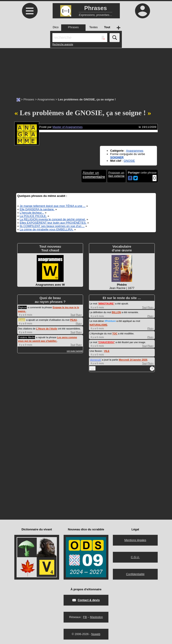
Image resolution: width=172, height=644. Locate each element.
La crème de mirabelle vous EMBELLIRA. (47, 229)
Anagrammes (46, 99)
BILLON (116, 312)
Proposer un (116, 174)
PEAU (74, 320)
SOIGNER (117, 157)
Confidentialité (135, 574)
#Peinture (110, 321)
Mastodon (96, 617)
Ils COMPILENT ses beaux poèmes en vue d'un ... (52, 226)
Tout (73, 315)
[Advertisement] (86, 70)
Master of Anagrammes (67, 127)
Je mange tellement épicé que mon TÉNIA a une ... (53, 206)
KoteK (22, 320)
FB (85, 617)
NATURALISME (98, 325)
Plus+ (79, 315)
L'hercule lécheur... (32, 213)
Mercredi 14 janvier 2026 (133, 360)
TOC (115, 334)
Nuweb (96, 634)
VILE (107, 351)
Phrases (29, 99)
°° (106, 304)
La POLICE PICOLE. (33, 216)
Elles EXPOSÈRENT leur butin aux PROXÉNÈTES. (53, 223)
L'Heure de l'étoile (47, 329)
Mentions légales (135, 540)
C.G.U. (135, 557)
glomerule (95, 360)
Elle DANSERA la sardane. (37, 209)
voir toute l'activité (75, 351)
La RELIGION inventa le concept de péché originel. (53, 219)
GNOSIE (129, 161)
